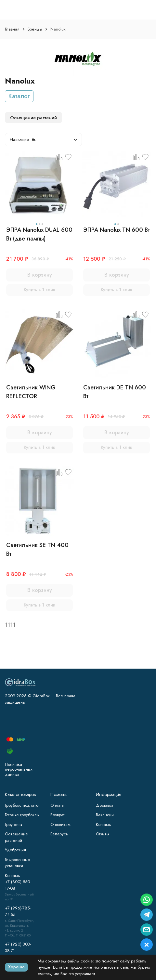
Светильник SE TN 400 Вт (37, 549)
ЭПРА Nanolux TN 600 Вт (117, 230)
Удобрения (15, 850)
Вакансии (105, 815)
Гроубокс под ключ (23, 805)
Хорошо (16, 967)
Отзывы (103, 834)
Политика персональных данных (19, 769)
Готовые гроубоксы (22, 815)
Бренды (35, 29)
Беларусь (59, 834)
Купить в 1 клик (39, 290)
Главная (12, 29)
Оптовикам (60, 824)
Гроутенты (13, 824)
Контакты (104, 824)
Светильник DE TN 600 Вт (115, 392)
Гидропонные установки (18, 863)
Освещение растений (16, 837)
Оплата (57, 805)
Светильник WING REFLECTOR (31, 392)
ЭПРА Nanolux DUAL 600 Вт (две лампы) (39, 234)
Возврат (57, 815)
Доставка (105, 805)
